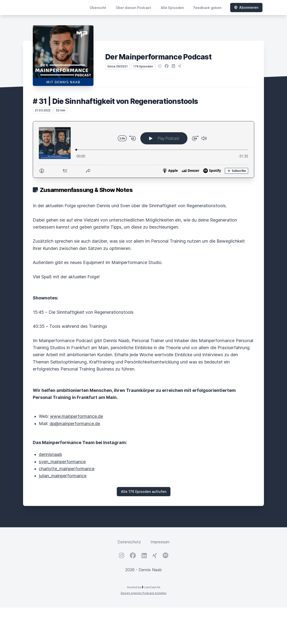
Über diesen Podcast (133, 8)
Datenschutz (129, 542)
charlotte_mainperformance (67, 469)
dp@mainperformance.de (75, 424)
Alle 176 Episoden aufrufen (144, 491)
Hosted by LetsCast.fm (144, 587)
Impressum (160, 542)
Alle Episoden (172, 8)
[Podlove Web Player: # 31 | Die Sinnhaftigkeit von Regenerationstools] (143, 149)
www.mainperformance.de (76, 416)
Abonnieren (246, 7)
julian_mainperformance (63, 476)
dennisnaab (50, 454)
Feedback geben (207, 8)
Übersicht (98, 8)
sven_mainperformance (62, 462)
